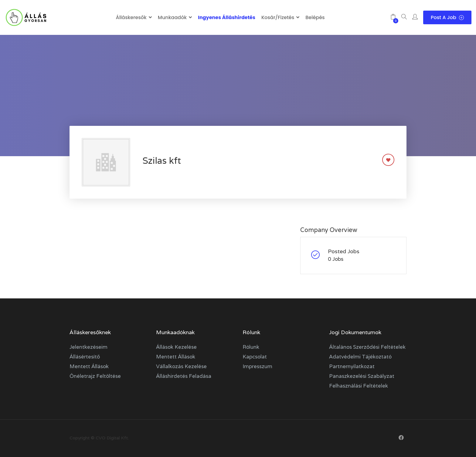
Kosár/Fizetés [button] (278, 17)
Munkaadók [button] (172, 17)
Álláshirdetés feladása (184, 376)
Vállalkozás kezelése (181, 366)
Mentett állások (89, 366)
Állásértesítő (85, 357)
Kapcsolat (255, 357)
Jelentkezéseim (88, 347)
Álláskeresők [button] (131, 17)
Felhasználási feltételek (359, 386)
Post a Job (447, 17)
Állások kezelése (176, 347)
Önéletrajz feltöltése (95, 376)
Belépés (315, 17)
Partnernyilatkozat (352, 366)
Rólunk (251, 347)
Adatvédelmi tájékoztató (360, 357)
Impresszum (257, 366)
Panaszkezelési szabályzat (362, 376)
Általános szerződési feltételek (367, 347)
